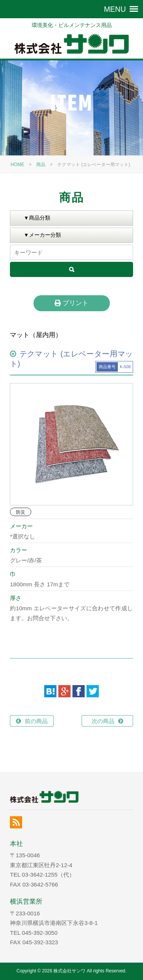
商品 (41, 165)
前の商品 (36, 721)
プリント (71, 303)
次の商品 (103, 721)
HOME (18, 165)
